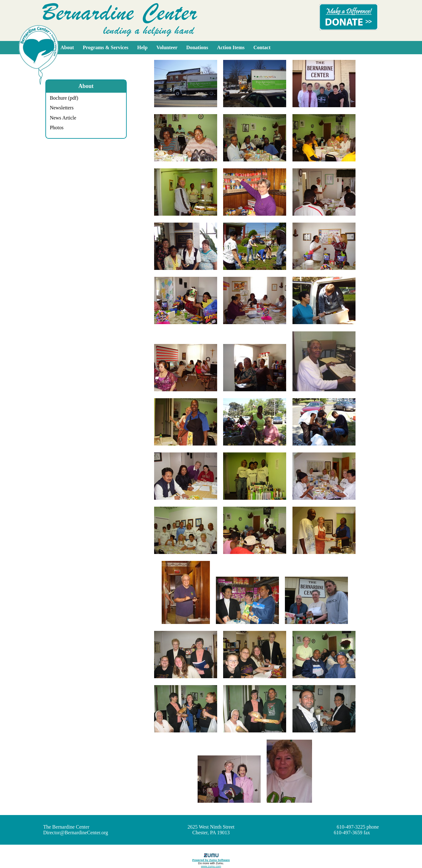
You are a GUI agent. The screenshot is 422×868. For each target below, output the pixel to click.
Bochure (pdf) (64, 98)
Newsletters (62, 108)
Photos (57, 128)
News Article (63, 118)
